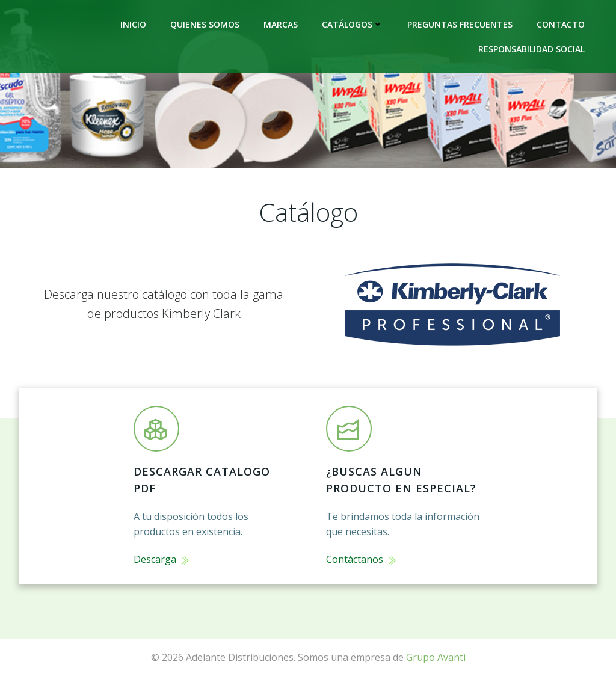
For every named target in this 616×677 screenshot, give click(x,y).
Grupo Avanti (436, 657)
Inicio (133, 24)
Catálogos (353, 24)
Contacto (561, 24)
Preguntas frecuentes (460, 24)
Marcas (281, 24)
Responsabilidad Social (531, 49)
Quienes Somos (205, 24)
